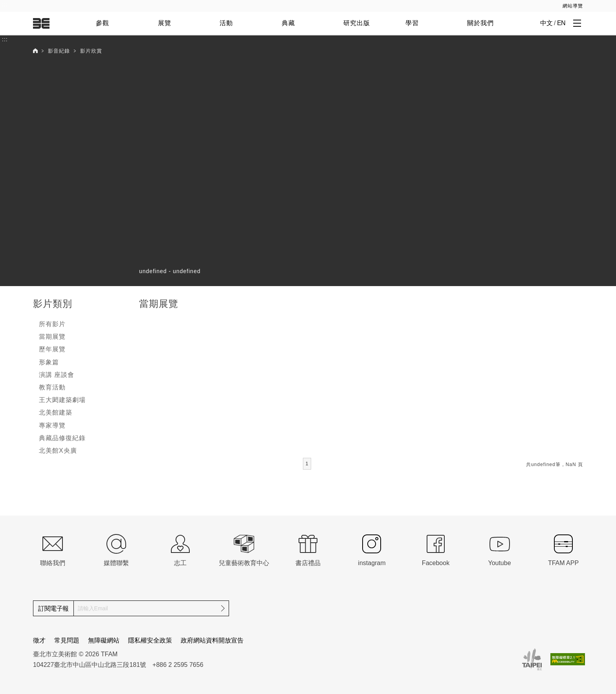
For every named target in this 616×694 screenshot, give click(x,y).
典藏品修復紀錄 (62, 438)
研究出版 (357, 23)
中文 (546, 23)
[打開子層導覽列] (577, 23)
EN (561, 23)
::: (5, 4)
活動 (226, 23)
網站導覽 (573, 6)
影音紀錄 (59, 51)
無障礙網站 (104, 640)
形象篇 (49, 362)
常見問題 (67, 640)
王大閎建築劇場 (62, 400)
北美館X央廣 (58, 451)
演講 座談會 (57, 375)
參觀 (103, 23)
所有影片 (52, 324)
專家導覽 (52, 425)
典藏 (288, 23)
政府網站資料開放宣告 (212, 640)
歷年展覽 (52, 349)
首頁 (35, 51)
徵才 (39, 640)
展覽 (165, 23)
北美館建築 (56, 412)
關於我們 (480, 23)
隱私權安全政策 (150, 640)
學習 (412, 23)
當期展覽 (52, 337)
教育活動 (52, 387)
